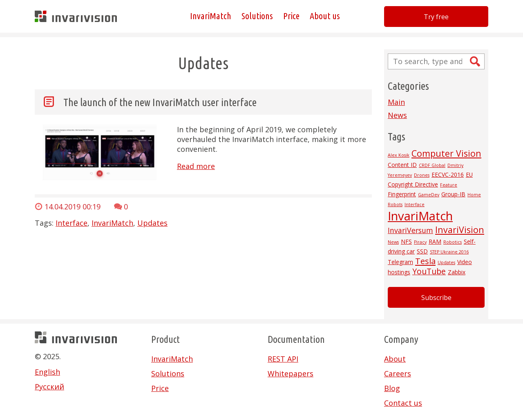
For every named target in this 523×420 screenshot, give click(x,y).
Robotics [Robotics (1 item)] (453, 242)
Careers (398, 373)
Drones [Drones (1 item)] (422, 175)
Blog (392, 388)
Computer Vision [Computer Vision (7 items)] (446, 153)
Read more (196, 166)
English (47, 372)
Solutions (257, 16)
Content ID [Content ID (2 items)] (402, 165)
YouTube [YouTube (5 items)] (429, 271)
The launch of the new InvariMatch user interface (160, 102)
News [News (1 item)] (393, 242)
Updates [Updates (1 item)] (446, 262)
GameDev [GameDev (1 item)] (429, 195)
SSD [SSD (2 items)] (422, 251)
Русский (49, 387)
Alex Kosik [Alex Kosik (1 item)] (399, 155)
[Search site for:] (436, 61)
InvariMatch (211, 16)
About (395, 359)
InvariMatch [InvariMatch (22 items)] (420, 216)
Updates (152, 223)
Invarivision (76, 16)
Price (291, 16)
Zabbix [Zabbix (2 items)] (457, 272)
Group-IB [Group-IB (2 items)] (453, 194)
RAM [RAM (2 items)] (435, 241)
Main (396, 102)
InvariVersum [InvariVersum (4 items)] (410, 230)
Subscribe (436, 298)
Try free (436, 17)
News (397, 115)
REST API (283, 359)
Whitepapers (291, 373)
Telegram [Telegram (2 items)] (400, 262)
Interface (72, 223)
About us (325, 16)
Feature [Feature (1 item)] (449, 185)
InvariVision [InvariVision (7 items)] (460, 230)
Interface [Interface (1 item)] (415, 204)
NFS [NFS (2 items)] (406, 241)
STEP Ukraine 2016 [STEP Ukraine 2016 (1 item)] (449, 252)
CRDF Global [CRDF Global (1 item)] (432, 165)
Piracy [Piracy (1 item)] (420, 242)
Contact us (403, 403)
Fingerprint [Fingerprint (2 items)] (402, 194)
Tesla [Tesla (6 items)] (425, 261)
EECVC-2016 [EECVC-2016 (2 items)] (448, 174)
